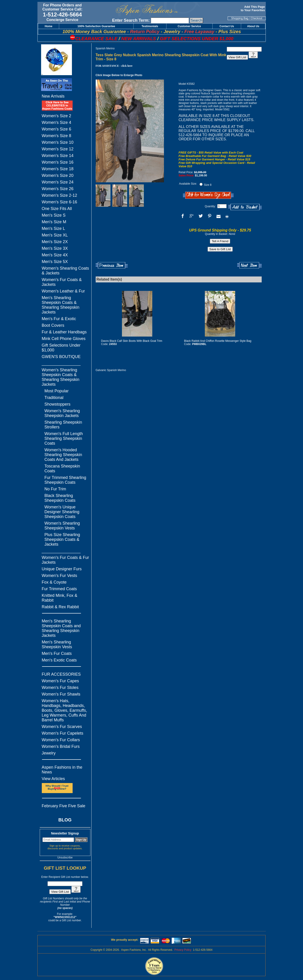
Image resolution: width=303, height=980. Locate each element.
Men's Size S (54, 215)
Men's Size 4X (55, 255)
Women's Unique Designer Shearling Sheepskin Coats (62, 512)
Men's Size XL (55, 235)
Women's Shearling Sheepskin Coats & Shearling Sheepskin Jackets (61, 377)
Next (249, 265)
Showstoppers (58, 404)
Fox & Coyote (54, 582)
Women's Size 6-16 (59, 202)
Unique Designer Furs (62, 569)
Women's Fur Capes (60, 681)
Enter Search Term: (131, 20)
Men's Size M (54, 222)
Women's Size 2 (57, 116)
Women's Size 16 (58, 162)
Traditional (54, 398)
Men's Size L (53, 228)
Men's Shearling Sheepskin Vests (57, 644)
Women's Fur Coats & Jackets (62, 282)
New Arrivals (53, 96)
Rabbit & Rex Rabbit (60, 607)
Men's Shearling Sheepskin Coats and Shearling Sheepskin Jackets (61, 628)
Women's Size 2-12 (59, 195)
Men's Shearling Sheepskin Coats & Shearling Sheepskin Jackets (61, 305)
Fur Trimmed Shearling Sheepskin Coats (65, 480)
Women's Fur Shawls (61, 694)
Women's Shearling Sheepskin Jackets (62, 413)
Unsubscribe (65, 858)
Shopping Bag (240, 18)
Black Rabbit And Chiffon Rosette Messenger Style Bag (218, 341)
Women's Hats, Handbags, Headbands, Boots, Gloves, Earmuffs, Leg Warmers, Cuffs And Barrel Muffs (65, 710)
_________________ (61, 363)
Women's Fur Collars (61, 740)
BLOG (65, 820)
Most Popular (57, 391)
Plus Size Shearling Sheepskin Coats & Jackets (62, 539)
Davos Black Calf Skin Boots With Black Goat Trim (132, 341)
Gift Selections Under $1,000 (61, 348)
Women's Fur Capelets (63, 733)
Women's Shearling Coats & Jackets (65, 271)
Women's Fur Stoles (60, 688)
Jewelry (49, 753)
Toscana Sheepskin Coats (62, 469)
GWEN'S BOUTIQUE (61, 357)
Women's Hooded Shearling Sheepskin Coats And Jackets (63, 455)
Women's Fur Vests (59, 576)
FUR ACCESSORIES (61, 674)
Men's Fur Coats (57, 653)
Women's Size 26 (58, 189)
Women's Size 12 (58, 149)
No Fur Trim (55, 489)
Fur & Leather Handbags (64, 332)
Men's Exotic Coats (59, 660)
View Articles (53, 779)
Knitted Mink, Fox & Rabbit (60, 598)
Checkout (257, 18)
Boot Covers (53, 325)
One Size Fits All (57, 209)
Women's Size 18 (58, 169)
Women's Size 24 (58, 182)
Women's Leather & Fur (63, 291)
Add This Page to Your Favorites (253, 8)
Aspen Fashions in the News (62, 770)
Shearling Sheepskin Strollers (63, 425)
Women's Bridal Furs (61, 746)
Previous (112, 265)
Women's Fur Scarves (62, 727)
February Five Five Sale (64, 806)
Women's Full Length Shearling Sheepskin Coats (64, 438)
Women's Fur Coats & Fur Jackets (65, 560)
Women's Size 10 (58, 142)
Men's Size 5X (55, 262)
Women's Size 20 (58, 175)
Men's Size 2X (55, 242)
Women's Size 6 (57, 129)
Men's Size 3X (55, 248)
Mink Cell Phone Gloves (64, 339)
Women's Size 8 (57, 136)
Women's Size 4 (57, 122)
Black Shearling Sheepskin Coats (60, 498)
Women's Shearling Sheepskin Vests (62, 526)
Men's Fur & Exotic (59, 319)
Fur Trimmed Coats (59, 589)
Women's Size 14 (58, 156)
